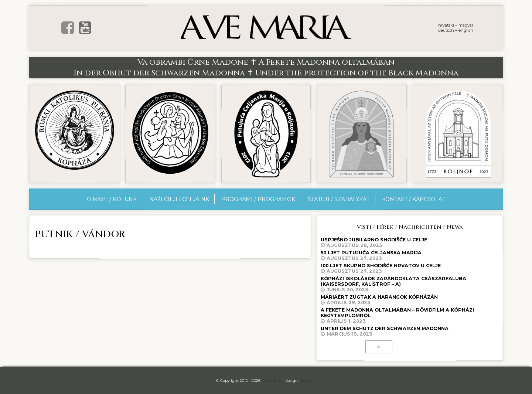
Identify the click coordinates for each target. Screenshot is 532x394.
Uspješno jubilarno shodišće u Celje (410, 242)
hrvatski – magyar (456, 25)
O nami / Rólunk (112, 199)
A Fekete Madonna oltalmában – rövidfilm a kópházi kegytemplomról (410, 315)
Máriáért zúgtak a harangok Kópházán (410, 300)
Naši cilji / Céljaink (179, 199)
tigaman (308, 381)
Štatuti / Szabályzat (339, 199)
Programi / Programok (258, 199)
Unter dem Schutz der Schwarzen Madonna (410, 331)
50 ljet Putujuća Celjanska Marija (410, 255)
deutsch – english (456, 30)
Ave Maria (273, 381)
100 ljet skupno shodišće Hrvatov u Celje (410, 268)
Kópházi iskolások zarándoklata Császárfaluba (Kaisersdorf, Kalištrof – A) (410, 284)
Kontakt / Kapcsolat (414, 199)
